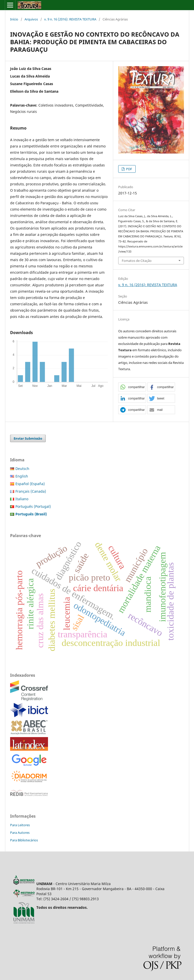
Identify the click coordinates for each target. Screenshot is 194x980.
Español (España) (30, 484)
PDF (129, 169)
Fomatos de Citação (137, 261)
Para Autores (20, 833)
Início (14, 19)
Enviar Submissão (28, 438)
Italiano (22, 499)
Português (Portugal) (33, 506)
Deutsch (22, 469)
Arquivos (31, 19)
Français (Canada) (31, 491)
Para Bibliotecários (24, 840)
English (22, 476)
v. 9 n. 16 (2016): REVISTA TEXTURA (70, 19)
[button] (132, 387)
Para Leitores (20, 825)
